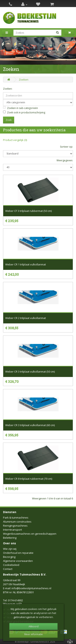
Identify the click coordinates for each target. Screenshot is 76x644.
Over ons (10, 543)
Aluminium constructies (17, 522)
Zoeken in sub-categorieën (20, 108)
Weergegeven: (65, 160)
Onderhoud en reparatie (18, 553)
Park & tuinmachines (16, 518)
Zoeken (24, 80)
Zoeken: (8, 89)
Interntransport (12, 530)
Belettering (10, 538)
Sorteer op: (66, 147)
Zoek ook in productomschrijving (24, 112)
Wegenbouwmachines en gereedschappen (30, 534)
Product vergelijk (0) (15, 140)
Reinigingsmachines (15, 526)
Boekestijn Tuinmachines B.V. (25, 574)
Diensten (10, 512)
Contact (8, 569)
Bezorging (9, 557)
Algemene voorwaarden (18, 561)
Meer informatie (34, 634)
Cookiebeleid (11, 565)
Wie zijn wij (10, 549)
